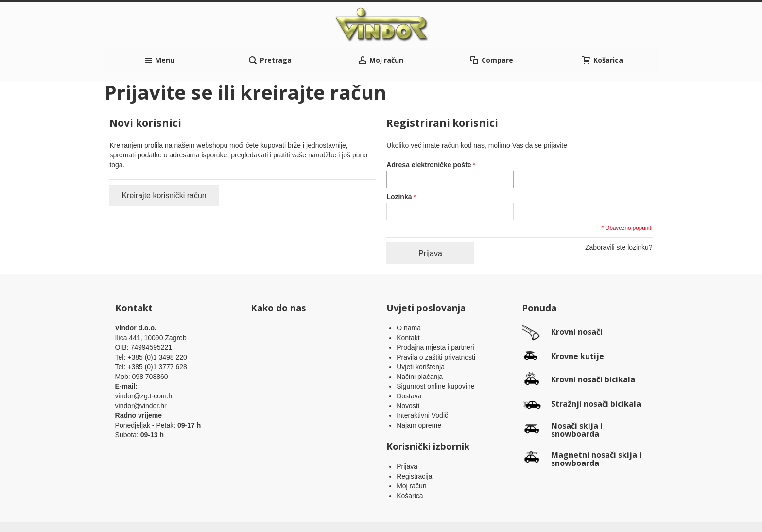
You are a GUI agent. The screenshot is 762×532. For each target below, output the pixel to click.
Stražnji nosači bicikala (596, 374)
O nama (409, 299)
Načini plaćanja (420, 347)
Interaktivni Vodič (422, 386)
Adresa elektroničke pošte (429, 136)
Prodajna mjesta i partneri (435, 318)
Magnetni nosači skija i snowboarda (596, 429)
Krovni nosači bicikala (593, 350)
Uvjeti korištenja (421, 338)
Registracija (414, 447)
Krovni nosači (577, 303)
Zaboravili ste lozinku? (619, 218)
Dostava (409, 367)
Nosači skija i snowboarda (577, 400)
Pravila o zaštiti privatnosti (436, 328)
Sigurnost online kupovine (435, 357)
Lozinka (399, 168)
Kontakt (408, 309)
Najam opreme (419, 396)
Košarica (410, 466)
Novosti (408, 377)
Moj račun (411, 457)
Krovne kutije (578, 327)
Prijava (407, 437)
